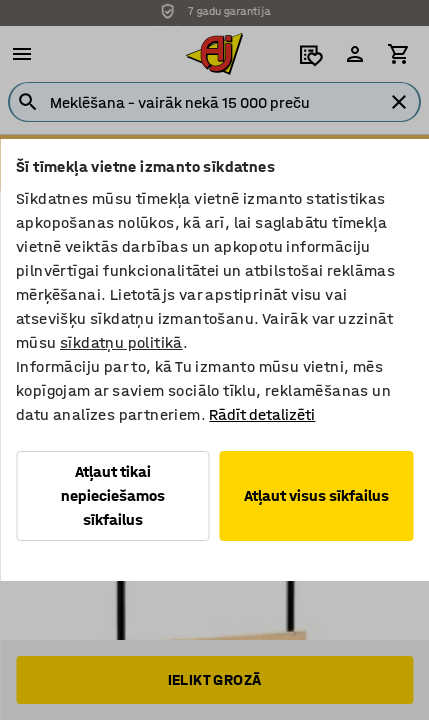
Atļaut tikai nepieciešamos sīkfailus (113, 495)
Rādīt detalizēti (262, 414)
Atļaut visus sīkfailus (316, 495)
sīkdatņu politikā (121, 342)
